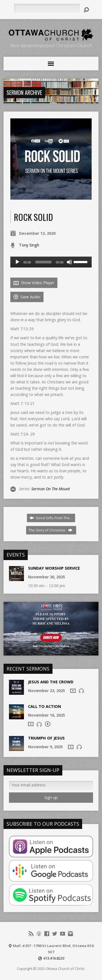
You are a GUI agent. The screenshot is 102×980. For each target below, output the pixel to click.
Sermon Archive (24, 92)
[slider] (44, 262)
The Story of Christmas (51, 530)
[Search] (47, 8)
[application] (51, 262)
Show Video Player (34, 283)
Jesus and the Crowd (51, 682)
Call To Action (44, 706)
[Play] (17, 262)
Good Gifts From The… (51, 518)
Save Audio (27, 297)
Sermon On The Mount (51, 489)
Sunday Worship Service (54, 568)
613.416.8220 (54, 958)
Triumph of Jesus (46, 738)
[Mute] (69, 262)
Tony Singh (29, 245)
